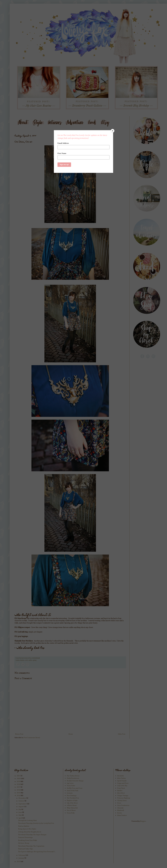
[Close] (113, 131)
